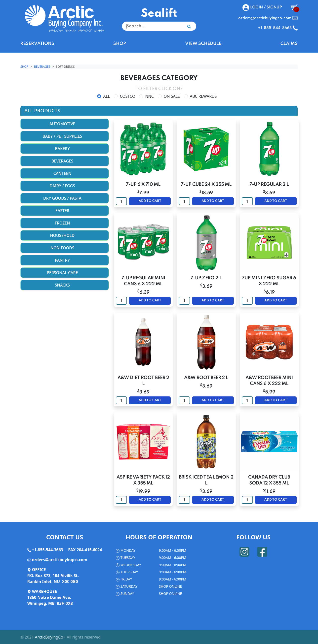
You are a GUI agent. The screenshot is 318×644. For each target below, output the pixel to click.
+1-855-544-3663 (48, 550)
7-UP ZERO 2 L (206, 278)
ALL (106, 96)
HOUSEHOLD (65, 235)
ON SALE (172, 96)
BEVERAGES (42, 67)
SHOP (120, 44)
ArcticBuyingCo (49, 637)
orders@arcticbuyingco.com (60, 560)
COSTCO (127, 96)
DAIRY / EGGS (65, 186)
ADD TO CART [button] (150, 201)
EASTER (65, 211)
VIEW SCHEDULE (203, 44)
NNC (149, 96)
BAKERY (65, 149)
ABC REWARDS (203, 96)
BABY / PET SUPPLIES (64, 136)
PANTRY (65, 260)
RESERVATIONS (37, 44)
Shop (24, 67)
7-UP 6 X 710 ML (143, 185)
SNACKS (65, 285)
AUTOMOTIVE (65, 124)
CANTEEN (65, 173)
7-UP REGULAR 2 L (269, 185)
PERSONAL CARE (65, 273)
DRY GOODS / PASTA (65, 198)
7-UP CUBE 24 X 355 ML (206, 185)
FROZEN (65, 223)
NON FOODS (65, 248)
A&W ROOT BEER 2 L (206, 378)
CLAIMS (289, 44)
